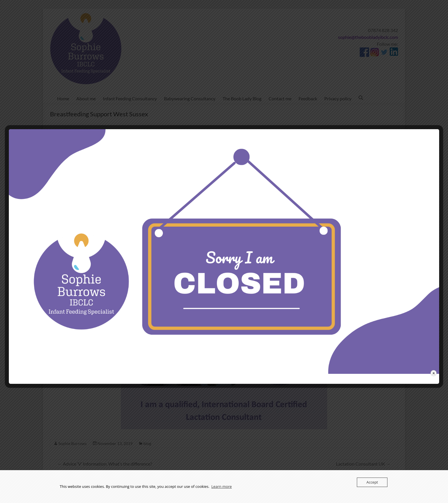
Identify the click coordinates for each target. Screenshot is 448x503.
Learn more (221, 487)
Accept (372, 482)
